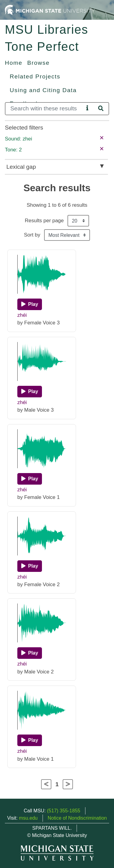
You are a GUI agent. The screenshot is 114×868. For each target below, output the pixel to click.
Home (14, 63)
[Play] (30, 304)
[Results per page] (78, 221)
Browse (39, 63)
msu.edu (28, 818)
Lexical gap (21, 167)
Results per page (44, 221)
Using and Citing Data (43, 90)
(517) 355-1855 (64, 811)
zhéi (22, 315)
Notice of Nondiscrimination (77, 818)
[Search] (44, 109)
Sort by (32, 235)
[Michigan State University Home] (50, 10)
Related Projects (35, 76)
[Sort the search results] (67, 235)
